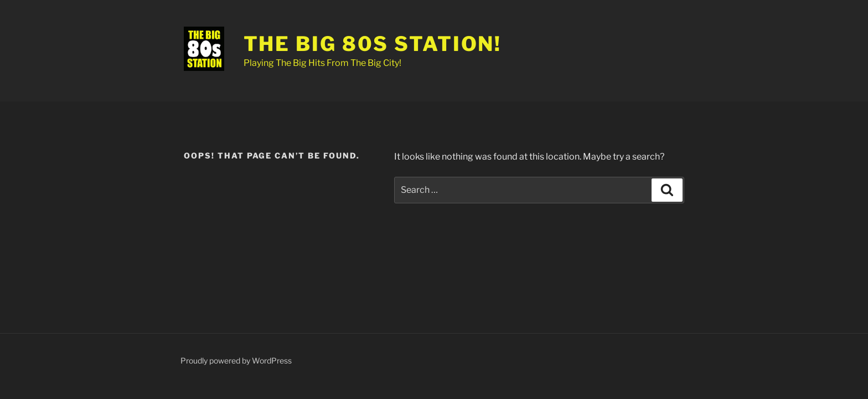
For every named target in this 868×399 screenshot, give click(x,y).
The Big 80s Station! (373, 44)
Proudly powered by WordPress (236, 360)
